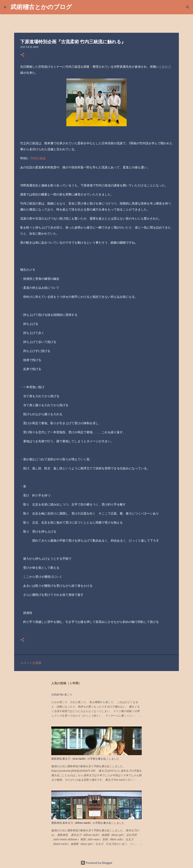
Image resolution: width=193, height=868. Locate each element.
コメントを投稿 (31, 663)
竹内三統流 (38, 158)
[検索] (77, 7)
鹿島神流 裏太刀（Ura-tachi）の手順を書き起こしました (85, 759)
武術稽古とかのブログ (41, 7)
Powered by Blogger (97, 863)
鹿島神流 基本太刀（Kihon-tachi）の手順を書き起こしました (88, 823)
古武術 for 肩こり (62, 695)
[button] (22, 55)
